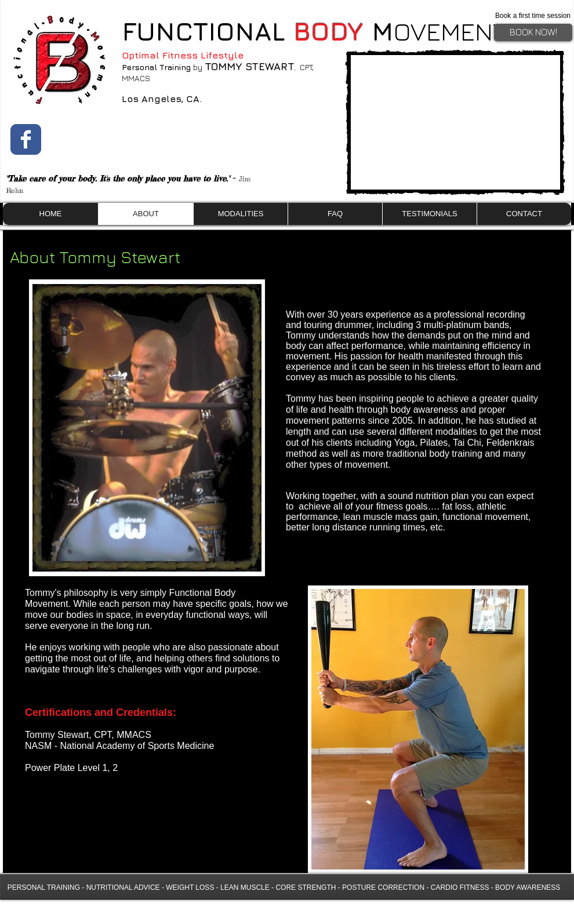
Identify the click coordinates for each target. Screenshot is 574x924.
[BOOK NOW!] (533, 32)
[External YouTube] (455, 122)
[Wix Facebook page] (26, 139)
